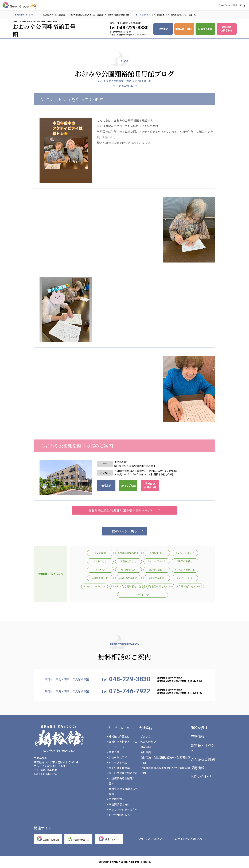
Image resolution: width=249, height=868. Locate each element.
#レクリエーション (95, 586)
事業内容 (146, 747)
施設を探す (199, 728)
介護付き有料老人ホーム (123, 742)
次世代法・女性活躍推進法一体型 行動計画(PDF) (165, 760)
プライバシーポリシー (151, 839)
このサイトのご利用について (189, 839)
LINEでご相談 (205, 29)
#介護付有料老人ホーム (190, 586)
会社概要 (146, 752)
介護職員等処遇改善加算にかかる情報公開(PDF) (165, 770)
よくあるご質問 (203, 759)
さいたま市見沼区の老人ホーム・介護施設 (87, 15)
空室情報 (197, 736)
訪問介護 (114, 752)
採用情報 (197, 768)
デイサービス (117, 747)
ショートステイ (118, 757)
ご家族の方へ (117, 799)
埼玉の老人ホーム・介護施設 (54, 15)
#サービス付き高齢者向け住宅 (114, 81)
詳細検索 (161, 15)
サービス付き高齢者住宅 (123, 773)
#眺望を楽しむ (129, 570)
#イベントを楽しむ (185, 570)
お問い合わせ (201, 776)
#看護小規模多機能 (129, 553)
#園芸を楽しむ (157, 578)
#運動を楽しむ (129, 561)
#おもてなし (100, 561)
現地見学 (163, 29)
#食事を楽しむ (100, 578)
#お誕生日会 (157, 553)
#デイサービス (185, 578)
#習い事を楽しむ (142, 81)
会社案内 (146, 728)
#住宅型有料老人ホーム (160, 586)
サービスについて (121, 728)
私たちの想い (148, 742)
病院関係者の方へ (119, 804)
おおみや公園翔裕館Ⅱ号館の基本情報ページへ (124, 510)
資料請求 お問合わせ (227, 29)
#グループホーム (157, 561)
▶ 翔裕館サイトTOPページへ (26, 15)
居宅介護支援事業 (119, 768)
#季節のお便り (185, 561)
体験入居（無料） (184, 29)
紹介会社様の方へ (119, 815)
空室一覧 (192, 15)
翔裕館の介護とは (119, 736)
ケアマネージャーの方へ (123, 810)
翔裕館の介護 (176, 15)
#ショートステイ (185, 553)
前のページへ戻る (124, 531)
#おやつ (100, 570)
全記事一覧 (143, 595)
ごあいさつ (147, 736)
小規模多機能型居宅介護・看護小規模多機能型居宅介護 (123, 786)
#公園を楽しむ (157, 570)
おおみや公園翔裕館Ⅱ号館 (119, 15)
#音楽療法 (100, 553)
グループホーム (118, 763)
